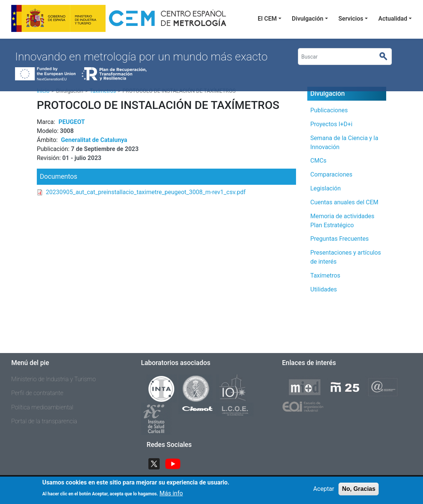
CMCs (318, 161)
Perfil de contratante (37, 393)
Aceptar (324, 491)
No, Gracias (359, 491)
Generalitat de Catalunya (94, 140)
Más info (171, 496)
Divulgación (308, 19)
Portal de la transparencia (44, 421)
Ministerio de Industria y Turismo (54, 379)
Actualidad (393, 19)
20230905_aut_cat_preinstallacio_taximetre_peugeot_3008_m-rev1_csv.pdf (146, 192)
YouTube (176, 463)
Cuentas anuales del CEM (344, 202)
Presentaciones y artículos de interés (346, 257)
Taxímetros (325, 275)
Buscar (386, 57)
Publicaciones (329, 110)
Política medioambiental (42, 407)
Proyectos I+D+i (331, 124)
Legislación (326, 188)
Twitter (157, 463)
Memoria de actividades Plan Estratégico (342, 221)
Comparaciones (331, 174)
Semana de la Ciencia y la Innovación (344, 143)
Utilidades (324, 289)
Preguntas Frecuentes (340, 239)
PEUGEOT (72, 122)
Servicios (351, 19)
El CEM (267, 19)
